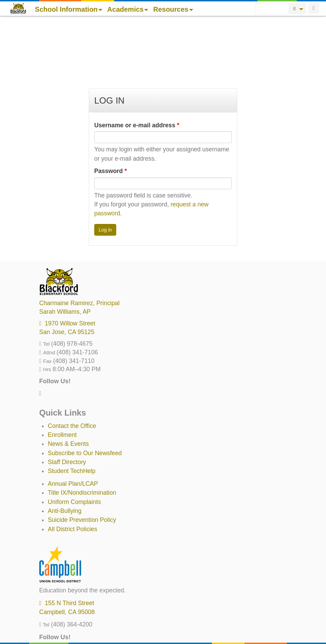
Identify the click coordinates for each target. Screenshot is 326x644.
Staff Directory (67, 404)
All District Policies (73, 471)
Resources (173, 9)
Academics (128, 9)
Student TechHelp (72, 412)
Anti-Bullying (65, 452)
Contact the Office (72, 367)
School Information (69, 9)
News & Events (68, 385)
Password (111, 112)
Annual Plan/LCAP (73, 425)
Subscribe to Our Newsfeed (85, 395)
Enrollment (62, 376)
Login (314, 8)
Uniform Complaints (74, 443)
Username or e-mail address (137, 67)
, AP (65, 253)
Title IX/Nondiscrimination (82, 434)
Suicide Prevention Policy (82, 461)
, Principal (79, 245)
